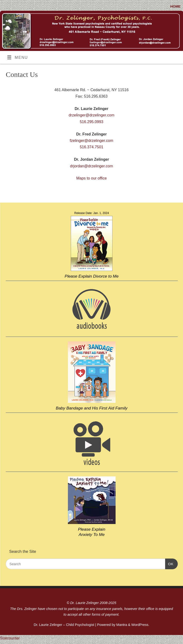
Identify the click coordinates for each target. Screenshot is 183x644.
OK (169, 564)
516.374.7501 (92, 147)
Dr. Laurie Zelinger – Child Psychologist (64, 625)
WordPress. (140, 625)
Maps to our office (91, 178)
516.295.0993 (92, 122)
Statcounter (10, 638)
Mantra (122, 625)
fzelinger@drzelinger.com (91, 140)
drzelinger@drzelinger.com (91, 115)
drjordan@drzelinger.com (92, 166)
